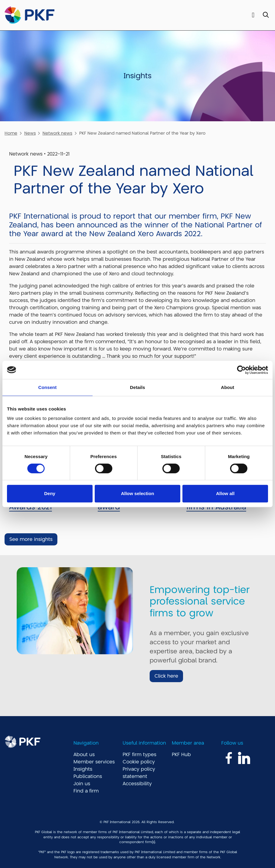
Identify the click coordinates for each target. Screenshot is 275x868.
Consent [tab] (48, 387)
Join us (82, 784)
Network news (57, 133)
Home (11, 133)
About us (84, 755)
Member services (94, 762)
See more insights (31, 539)
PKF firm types (139, 755)
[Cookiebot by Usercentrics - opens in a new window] (241, 370)
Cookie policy (139, 762)
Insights (83, 769)
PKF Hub (181, 755)
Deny (50, 493)
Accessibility (137, 784)
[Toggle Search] (266, 15)
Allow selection (137, 493)
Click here (166, 676)
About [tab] (228, 387)
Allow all (225, 493)
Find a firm (86, 791)
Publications (88, 776)
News (30, 133)
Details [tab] (137, 387)
